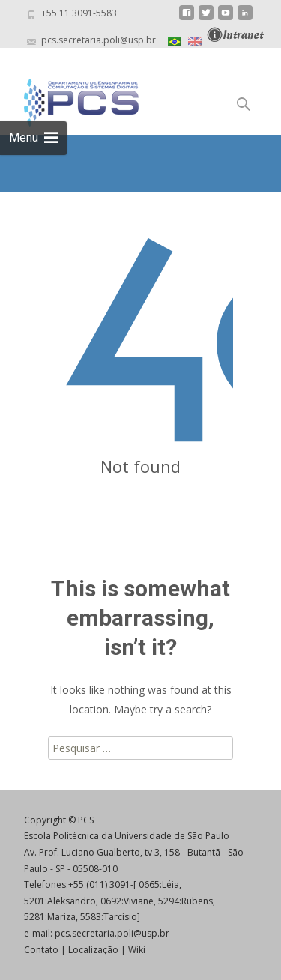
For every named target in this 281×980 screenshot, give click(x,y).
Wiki (137, 950)
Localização (93, 950)
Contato (41, 950)
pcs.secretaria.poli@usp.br (112, 933)
